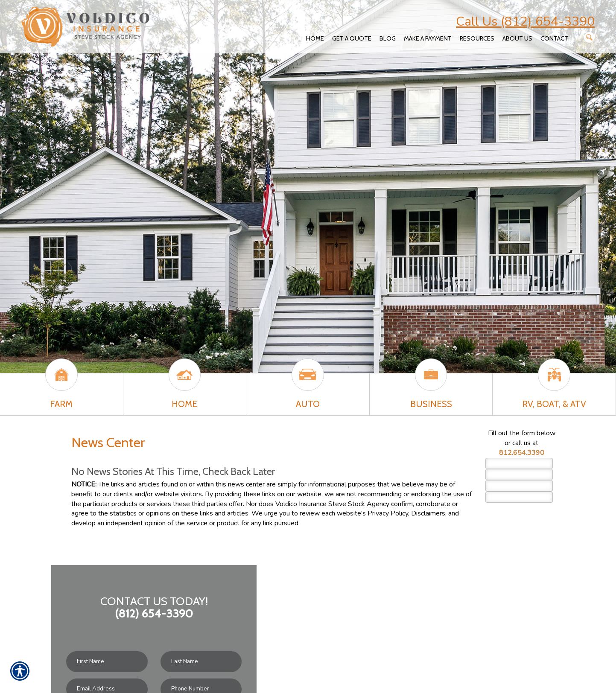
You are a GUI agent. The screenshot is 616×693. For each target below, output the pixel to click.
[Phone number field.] (519, 497)
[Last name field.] (519, 475)
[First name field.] (519, 463)
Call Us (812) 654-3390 (525, 22)
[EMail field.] (519, 486)
